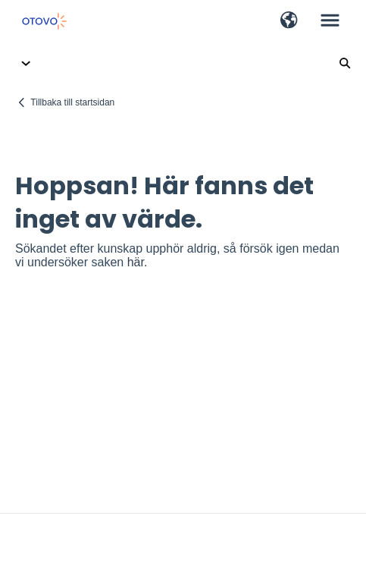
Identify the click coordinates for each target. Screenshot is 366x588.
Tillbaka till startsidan (72, 102)
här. (138, 262)
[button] (289, 21)
